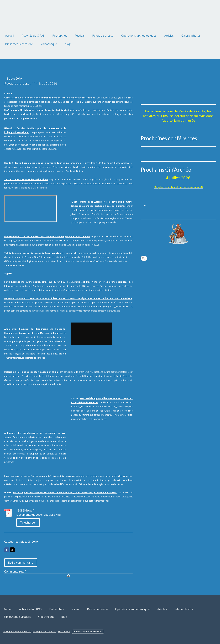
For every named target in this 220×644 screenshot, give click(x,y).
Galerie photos (191, 36)
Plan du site (64, 631)
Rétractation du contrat (88, 631)
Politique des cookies (44, 631)
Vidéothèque (49, 44)
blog (68, 44)
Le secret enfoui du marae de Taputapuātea (36, 253)
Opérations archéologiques (139, 36)
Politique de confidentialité (17, 631)
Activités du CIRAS (33, 36)
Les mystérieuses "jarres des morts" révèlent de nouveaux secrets (48, 476)
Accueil (10, 36)
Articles (169, 36)
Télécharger (28, 523)
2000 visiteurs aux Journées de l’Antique (26, 179)
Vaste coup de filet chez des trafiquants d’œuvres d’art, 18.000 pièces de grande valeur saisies (65, 493)
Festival (80, 36)
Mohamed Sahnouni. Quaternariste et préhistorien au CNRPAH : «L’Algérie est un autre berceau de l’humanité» (68, 298)
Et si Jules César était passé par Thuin (37, 372)
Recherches (60, 36)
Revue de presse (103, 36)
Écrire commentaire (21, 563)
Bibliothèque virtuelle (19, 44)
